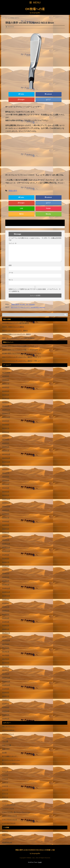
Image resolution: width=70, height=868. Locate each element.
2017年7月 (6, 652)
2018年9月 (6, 599)
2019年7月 (6, 562)
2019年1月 (6, 585)
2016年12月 (6, 678)
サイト (11, 280)
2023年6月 (6, 387)
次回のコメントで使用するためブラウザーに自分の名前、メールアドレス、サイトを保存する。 (35, 290)
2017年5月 (6, 659)
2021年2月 (6, 492)
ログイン (5, 831)
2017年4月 (6, 663)
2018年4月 (6, 618)
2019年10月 (6, 551)
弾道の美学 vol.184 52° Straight (23, 304)
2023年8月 (6, 380)
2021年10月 (6, 462)
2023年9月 (6, 376)
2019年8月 (6, 559)
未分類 (4, 753)
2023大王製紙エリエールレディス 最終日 (16, 334)
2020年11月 (6, 503)
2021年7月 (6, 473)
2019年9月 (6, 555)
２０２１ (5, 767)
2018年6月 (6, 611)
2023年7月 (6, 384)
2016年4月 (6, 707)
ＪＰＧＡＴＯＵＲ (8, 808)
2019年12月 (6, 544)
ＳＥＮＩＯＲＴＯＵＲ (10, 816)
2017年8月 (6, 648)
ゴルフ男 (5, 741)
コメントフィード (8, 839)
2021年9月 (6, 466)
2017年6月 (6, 655)
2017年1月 (6, 674)
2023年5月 (6, 391)
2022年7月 (6, 428)
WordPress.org (7, 842)
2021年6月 (6, 477)
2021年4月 (6, 484)
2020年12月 (6, 499)
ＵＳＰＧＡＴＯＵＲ (9, 823)
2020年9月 (6, 510)
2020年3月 (6, 532)
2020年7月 (6, 518)
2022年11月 (6, 413)
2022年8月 (6, 425)
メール (11, 273)
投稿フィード (7, 835)
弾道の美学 (13, 191)
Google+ (21, 100)
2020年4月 (6, 529)
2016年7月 (6, 696)
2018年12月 (6, 588)
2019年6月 (6, 566)
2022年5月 (6, 436)
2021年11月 (6, 458)
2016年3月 (6, 711)
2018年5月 (6, 614)
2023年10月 (6, 373)
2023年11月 (6, 369)
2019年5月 (6, 570)
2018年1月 (6, 629)
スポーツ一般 (7, 745)
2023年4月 (6, 395)
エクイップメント (8, 734)
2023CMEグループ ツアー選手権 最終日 (15, 323)
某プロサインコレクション (11, 760)
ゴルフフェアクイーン (10, 738)
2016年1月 (6, 719)
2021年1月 (6, 495)
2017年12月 (6, 633)
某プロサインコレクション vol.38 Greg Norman (28, 307)
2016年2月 (6, 715)
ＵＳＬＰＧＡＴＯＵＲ (10, 820)
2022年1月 (6, 451)
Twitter (21, 94)
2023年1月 (6, 406)
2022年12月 (6, 410)
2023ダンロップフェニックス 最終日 (15, 331)
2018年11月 (6, 592)
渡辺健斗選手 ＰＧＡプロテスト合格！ (15, 346)
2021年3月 (6, 488)
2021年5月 (6, 480)
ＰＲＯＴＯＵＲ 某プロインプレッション (16, 812)
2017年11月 (6, 637)
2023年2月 (6, 402)
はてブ (48, 100)
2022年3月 (6, 443)
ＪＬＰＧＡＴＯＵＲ (9, 805)
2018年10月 (6, 596)
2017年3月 (6, 666)
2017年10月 (6, 640)
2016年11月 (6, 681)
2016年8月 (6, 692)
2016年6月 (6, 700)
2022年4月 (6, 439)
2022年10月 (6, 417)
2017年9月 (6, 644)
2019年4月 (6, 573)
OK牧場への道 (35, 9)
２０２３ (5, 786)
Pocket (49, 208)
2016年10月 (6, 685)
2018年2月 (6, 626)
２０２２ (5, 771)
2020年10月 (6, 506)
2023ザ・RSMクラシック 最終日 (13, 327)
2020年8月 (6, 514)
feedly (49, 214)
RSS (21, 214)
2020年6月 (6, 521)
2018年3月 (6, 622)
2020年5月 (6, 525)
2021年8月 (6, 469)
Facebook (49, 94)
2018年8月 (6, 603)
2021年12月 (6, 454)
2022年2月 (6, 447)
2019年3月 (6, 577)
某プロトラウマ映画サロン (11, 764)
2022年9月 (6, 421)
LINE (21, 208)
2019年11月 (6, 547)
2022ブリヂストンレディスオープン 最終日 (17, 357)
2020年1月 (6, 540)
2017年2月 (6, 670)
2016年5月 (6, 704)
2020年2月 (6, 536)
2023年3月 (6, 399)
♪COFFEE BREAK (9, 730)
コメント (13, 243)
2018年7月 (6, 607)
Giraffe (40, 862)
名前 (10, 265)
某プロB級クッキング (10, 756)
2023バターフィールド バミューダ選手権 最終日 (18, 338)
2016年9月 (6, 689)
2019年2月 (6, 581)
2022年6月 (6, 432)
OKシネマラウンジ (9, 727)
